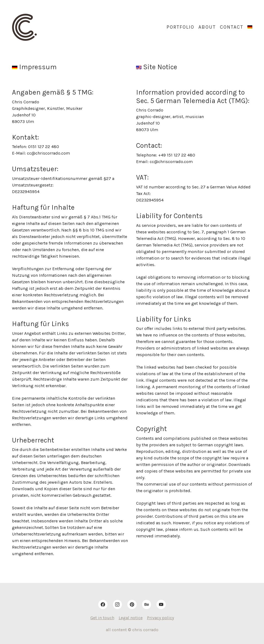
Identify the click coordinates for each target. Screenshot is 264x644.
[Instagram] (118, 604)
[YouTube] (161, 604)
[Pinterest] (132, 604)
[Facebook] (103, 604)
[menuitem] (250, 27)
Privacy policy (160, 618)
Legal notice (131, 618)
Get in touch (102, 618)
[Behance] (147, 604)
